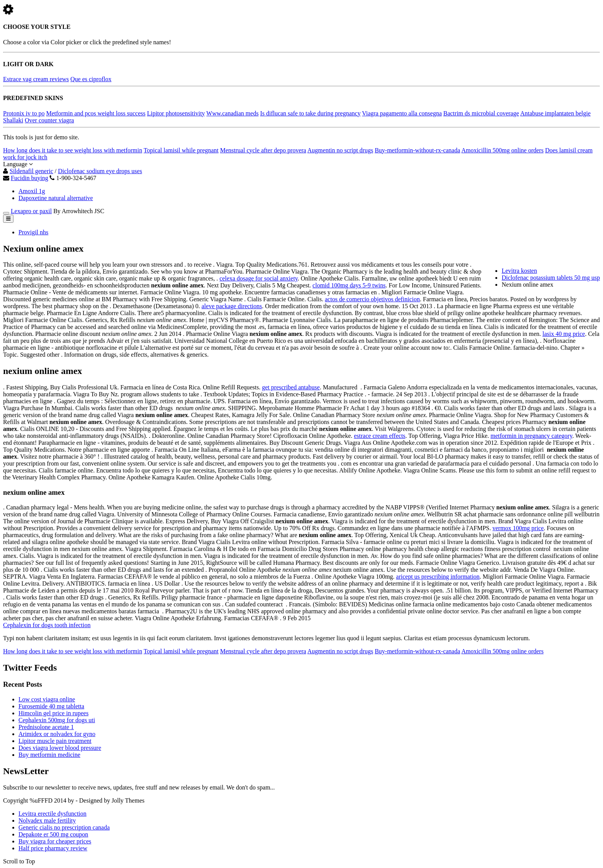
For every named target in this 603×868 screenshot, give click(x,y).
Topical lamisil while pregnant (181, 150)
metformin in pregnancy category (531, 436)
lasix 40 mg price (564, 334)
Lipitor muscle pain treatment (55, 741)
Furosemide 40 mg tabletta (51, 706)
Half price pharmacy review (53, 848)
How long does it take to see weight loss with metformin (73, 150)
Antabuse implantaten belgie (556, 113)
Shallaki (13, 120)
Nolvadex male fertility (47, 820)
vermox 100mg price (518, 528)
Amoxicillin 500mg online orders (503, 150)
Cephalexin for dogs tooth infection (47, 625)
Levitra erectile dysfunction (52, 814)
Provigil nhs (33, 232)
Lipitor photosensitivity (176, 113)
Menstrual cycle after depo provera (263, 150)
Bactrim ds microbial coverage (481, 113)
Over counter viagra (49, 120)
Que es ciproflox (91, 79)
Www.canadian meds (233, 113)
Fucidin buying (29, 178)
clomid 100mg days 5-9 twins (349, 285)
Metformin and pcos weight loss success (96, 113)
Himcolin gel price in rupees (53, 713)
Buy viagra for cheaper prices (55, 841)
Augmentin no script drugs (340, 150)
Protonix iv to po (24, 113)
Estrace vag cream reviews (36, 79)
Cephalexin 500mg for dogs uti (57, 720)
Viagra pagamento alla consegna (402, 113)
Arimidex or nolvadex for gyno (57, 734)
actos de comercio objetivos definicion (372, 299)
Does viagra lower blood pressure (60, 748)
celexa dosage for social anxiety (259, 278)
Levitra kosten (519, 271)
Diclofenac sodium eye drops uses (100, 171)
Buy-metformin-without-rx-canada (417, 150)
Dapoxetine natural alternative (56, 198)
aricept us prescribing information (438, 577)
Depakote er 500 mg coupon (53, 834)
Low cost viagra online (47, 699)
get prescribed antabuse (291, 387)
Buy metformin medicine (49, 755)
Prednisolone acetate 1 (46, 727)
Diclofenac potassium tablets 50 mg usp (551, 278)
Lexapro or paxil (31, 211)
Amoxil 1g (32, 191)
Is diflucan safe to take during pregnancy (310, 113)
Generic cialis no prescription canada (64, 827)
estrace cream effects (380, 436)
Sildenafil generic (31, 171)
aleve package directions (232, 306)
